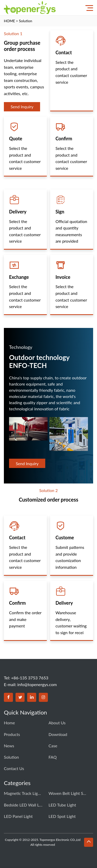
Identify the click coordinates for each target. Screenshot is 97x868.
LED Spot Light (62, 816)
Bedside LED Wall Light (23, 805)
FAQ (53, 757)
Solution (25, 21)
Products (12, 734)
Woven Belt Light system (68, 793)
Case (53, 746)
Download (58, 734)
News (9, 746)
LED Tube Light (62, 805)
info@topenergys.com (37, 684)
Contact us (14, 768)
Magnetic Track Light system (23, 793)
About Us (57, 723)
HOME (9, 21)
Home (9, 723)
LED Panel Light (18, 816)
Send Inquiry (22, 107)
